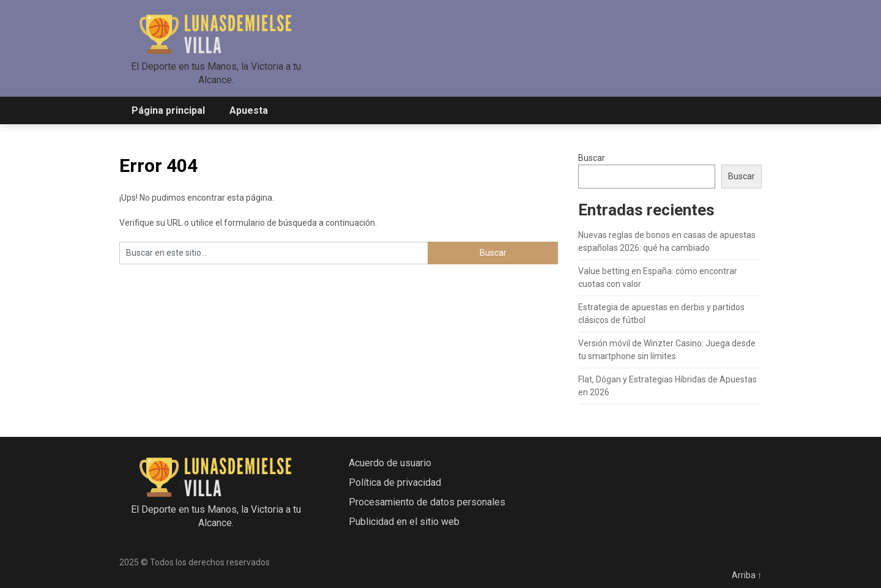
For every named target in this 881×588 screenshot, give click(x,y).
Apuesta (249, 110)
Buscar (592, 158)
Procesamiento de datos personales (427, 502)
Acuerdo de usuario (390, 463)
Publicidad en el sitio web (404, 522)
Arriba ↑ (747, 575)
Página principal (168, 110)
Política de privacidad (395, 482)
